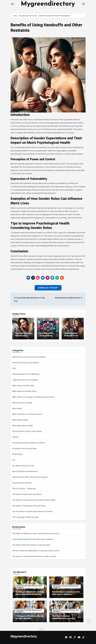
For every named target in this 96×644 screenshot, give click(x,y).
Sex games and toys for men (23, 466)
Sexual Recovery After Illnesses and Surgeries (30, 477)
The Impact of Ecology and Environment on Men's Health (34, 500)
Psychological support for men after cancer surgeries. (33, 539)
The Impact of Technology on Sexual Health (29, 506)
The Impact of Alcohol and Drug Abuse (27, 494)
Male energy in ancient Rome (23, 386)
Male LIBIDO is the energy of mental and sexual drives (33, 397)
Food (14, 368)
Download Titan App (48, 288)
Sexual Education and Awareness (25, 471)
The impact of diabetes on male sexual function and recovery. (36, 533)
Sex (14, 460)
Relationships (18, 454)
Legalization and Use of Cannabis (25, 380)
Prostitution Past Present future (25, 448)
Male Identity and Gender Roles (24, 391)
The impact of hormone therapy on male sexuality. (31, 545)
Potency (15, 437)
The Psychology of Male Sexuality (25, 517)
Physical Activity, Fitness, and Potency (27, 431)
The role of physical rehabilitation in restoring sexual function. (36, 551)
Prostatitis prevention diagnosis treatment (29, 443)
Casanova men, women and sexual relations (29, 357)
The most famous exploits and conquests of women (32, 511)
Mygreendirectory (48, 4)
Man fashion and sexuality (22, 403)
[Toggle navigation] (12, 4)
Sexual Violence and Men (22, 483)
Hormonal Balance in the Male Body (26, 374)
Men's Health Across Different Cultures (27, 414)
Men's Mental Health (20, 420)
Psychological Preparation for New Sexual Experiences (71, 337)
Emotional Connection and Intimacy (26, 363)
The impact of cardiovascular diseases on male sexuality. (34, 556)
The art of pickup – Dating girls (24, 489)
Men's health (17, 408)
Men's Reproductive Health (23, 426)
